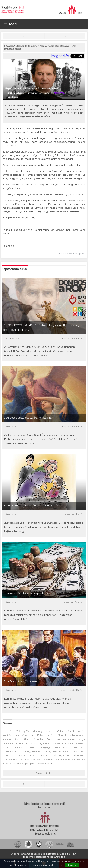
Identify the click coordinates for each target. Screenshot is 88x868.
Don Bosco (13, 97)
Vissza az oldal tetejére (70, 254)
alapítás (7, 735)
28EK (17, 731)
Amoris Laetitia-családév (61, 739)
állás (17, 739)
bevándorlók (62, 748)
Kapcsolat (44, 807)
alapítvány (21, 735)
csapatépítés (29, 764)
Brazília (21, 756)
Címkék (7, 723)
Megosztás (60, 56)
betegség (45, 748)
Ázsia (5, 748)
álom (27, 739)
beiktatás (19, 748)
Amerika (38, 739)
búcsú (32, 756)
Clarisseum (64, 760)
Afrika (60, 731)
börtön (10, 756)
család (15, 764)
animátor (31, 743)
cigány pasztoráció (32, 760)
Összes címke (44, 773)
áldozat (62, 735)
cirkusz (50, 760)
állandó (7, 739)
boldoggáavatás (31, 752)
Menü (11, 24)
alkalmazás (76, 735)
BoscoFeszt (79, 752)
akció (80, 731)
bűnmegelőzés (61, 756)
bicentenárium (11, 752)
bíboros (78, 748)
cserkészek (44, 764)
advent (50, 731)
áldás (51, 735)
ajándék (70, 731)
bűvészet (78, 756)
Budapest (44, 756)
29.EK (26, 731)
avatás (80, 743)
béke (32, 748)
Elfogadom (72, 865)
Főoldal (8, 46)
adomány (37, 731)
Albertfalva (37, 735)
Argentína (44, 743)
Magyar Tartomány (26, 46)
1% (10, 731)
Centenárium (10, 760)
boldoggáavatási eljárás (56, 752)
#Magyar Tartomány (39, 93)
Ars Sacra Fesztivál (63, 743)
